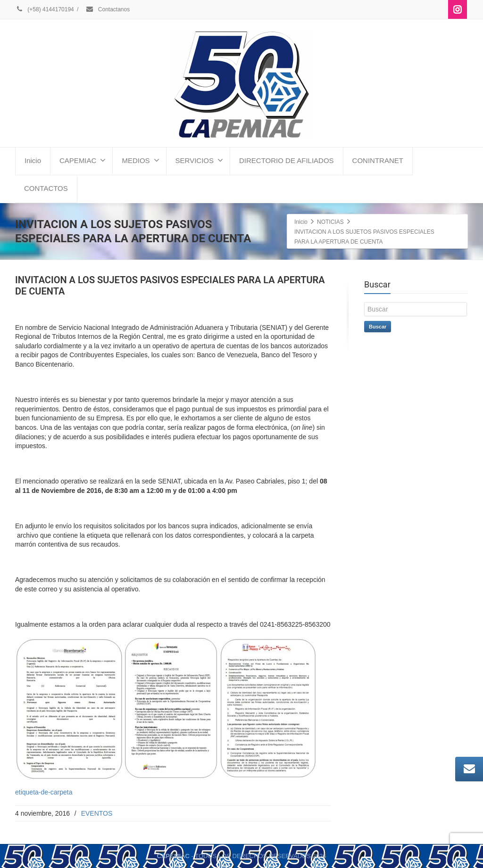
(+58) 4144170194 (45, 9)
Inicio (33, 160)
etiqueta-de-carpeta (44, 792)
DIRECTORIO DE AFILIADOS (287, 160)
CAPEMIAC (83, 160)
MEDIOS (140, 160)
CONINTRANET (378, 160)
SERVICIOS (199, 160)
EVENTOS (97, 813)
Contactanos (108, 9)
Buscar (378, 327)
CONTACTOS (46, 188)
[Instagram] (458, 9)
